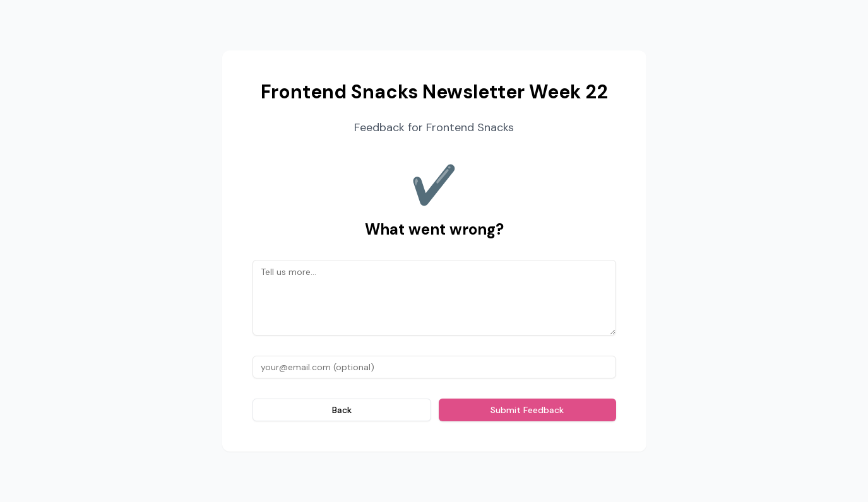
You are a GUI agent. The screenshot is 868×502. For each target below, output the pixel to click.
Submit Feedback (527, 410)
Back (342, 410)
